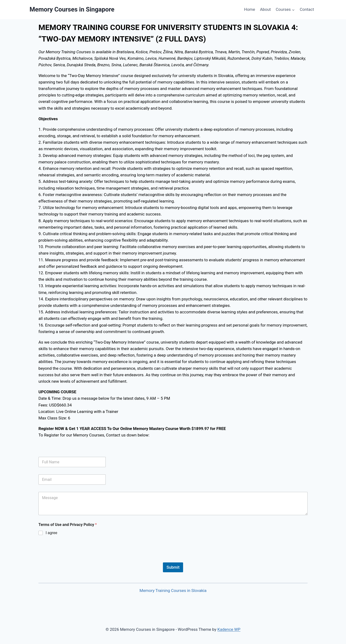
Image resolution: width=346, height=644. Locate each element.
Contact (307, 9)
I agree (51, 533)
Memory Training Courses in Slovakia (173, 590)
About (265, 9)
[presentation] (75, 559)
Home (250, 9)
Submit (173, 567)
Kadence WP (229, 629)
